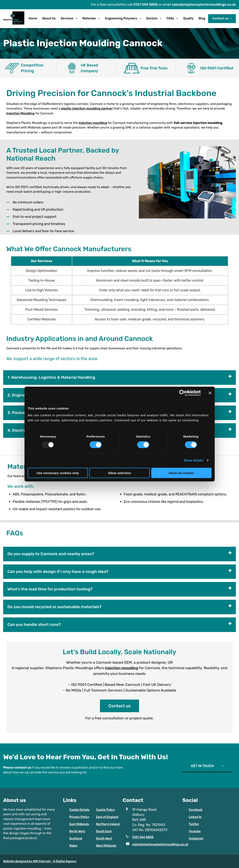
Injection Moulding (20, 113)
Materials (89, 19)
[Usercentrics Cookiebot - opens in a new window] (182, 393)
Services (67, 19)
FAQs (170, 19)
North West (77, 831)
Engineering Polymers (121, 19)
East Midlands (79, 824)
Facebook (196, 810)
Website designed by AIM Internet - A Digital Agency (40, 861)
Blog (202, 19)
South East (104, 831)
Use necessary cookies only (58, 473)
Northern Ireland (108, 824)
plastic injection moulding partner (87, 108)
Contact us (220, 19)
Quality (188, 19)
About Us (49, 19)
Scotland (76, 839)
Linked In (195, 817)
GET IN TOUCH (202, 766)
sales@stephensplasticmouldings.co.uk (204, 5)
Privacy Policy (79, 817)
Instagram (196, 839)
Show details (193, 460)
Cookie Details (79, 810)
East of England (107, 817)
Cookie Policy (105, 810)
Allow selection (119, 473)
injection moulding (93, 123)
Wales (73, 846)
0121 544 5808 (146, 5)
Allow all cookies (181, 473)
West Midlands (106, 846)
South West (104, 839)
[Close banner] (210, 393)
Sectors (152, 19)
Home (33, 19)
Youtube (195, 831)
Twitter (194, 824)
